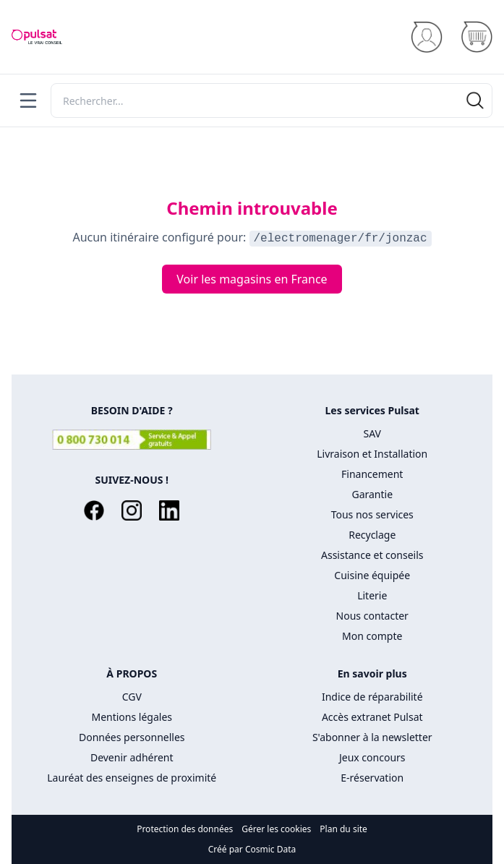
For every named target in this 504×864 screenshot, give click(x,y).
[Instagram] (132, 510)
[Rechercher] (272, 100)
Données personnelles (132, 737)
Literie (372, 595)
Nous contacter (372, 616)
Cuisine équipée (372, 575)
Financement (372, 474)
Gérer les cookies (276, 829)
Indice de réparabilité (372, 697)
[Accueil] (37, 37)
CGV (132, 697)
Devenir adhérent (132, 757)
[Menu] (28, 100)
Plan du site (343, 829)
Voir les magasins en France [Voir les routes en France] (252, 279)
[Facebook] (94, 510)
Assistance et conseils (372, 555)
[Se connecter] (426, 37)
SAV (372, 433)
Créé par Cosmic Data (252, 849)
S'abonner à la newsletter (372, 737)
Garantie (372, 494)
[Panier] (476, 37)
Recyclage (372, 535)
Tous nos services (372, 514)
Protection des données (185, 829)
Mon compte (372, 636)
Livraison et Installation (372, 454)
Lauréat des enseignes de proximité (132, 778)
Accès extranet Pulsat (372, 717)
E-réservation (372, 778)
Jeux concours (372, 757)
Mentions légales (132, 717)
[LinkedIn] (169, 510)
